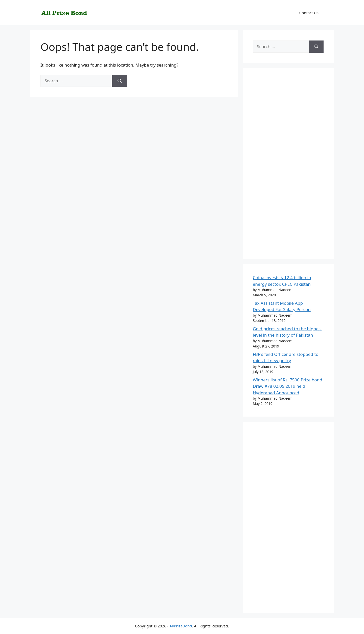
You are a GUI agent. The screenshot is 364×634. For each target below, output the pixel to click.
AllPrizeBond (181, 626)
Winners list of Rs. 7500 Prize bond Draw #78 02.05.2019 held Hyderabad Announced (288, 386)
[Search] (120, 81)
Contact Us (309, 13)
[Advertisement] (288, 167)
